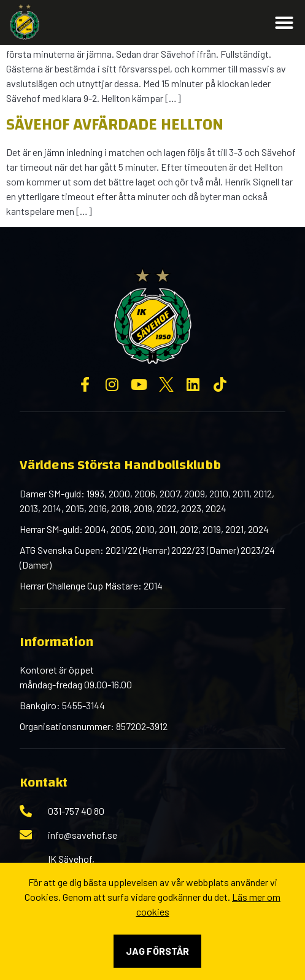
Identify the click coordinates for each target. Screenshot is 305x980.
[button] (284, 23)
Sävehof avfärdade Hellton (115, 125)
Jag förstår (157, 951)
